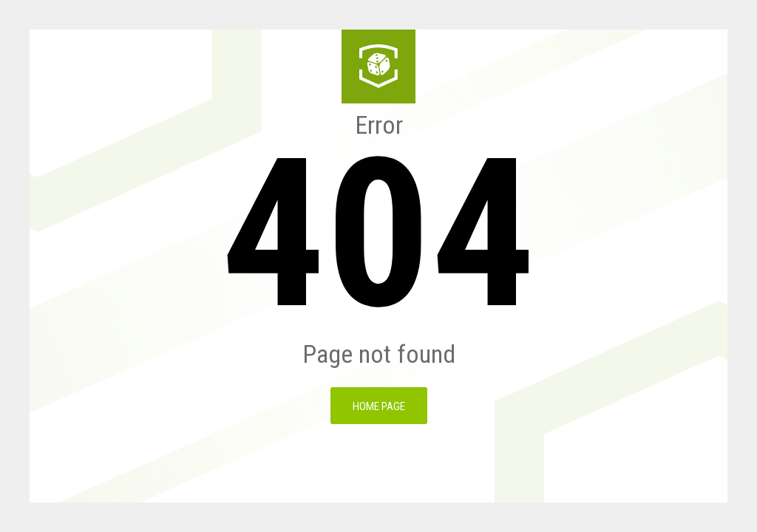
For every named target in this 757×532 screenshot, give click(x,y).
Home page (379, 406)
